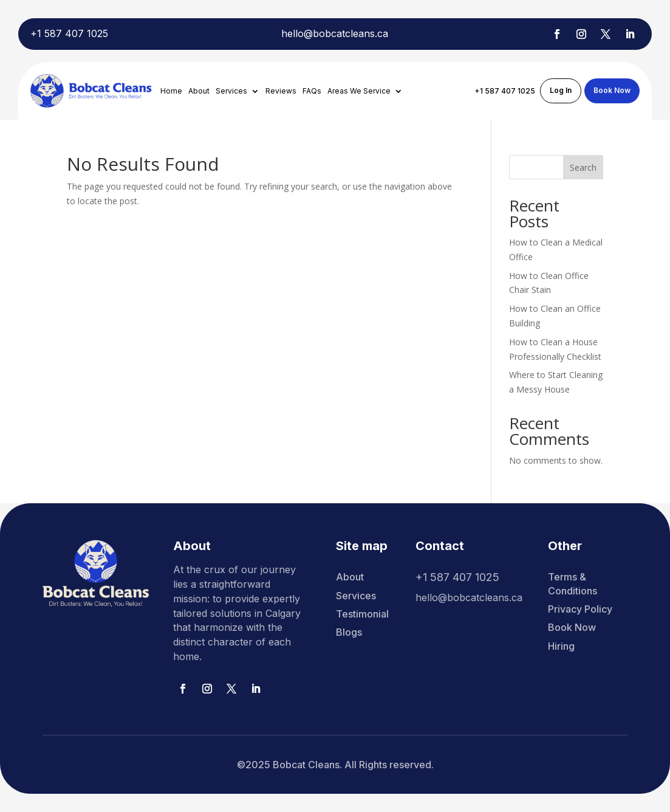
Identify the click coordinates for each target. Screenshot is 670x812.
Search (583, 167)
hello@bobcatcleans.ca (335, 33)
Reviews (281, 91)
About (199, 91)
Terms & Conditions (573, 583)
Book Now (612, 90)
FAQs (312, 91)
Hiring (561, 646)
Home (171, 91)
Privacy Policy (580, 609)
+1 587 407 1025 (69, 33)
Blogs (349, 632)
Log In (561, 90)
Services (231, 91)
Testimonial (362, 614)
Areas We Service (359, 91)
